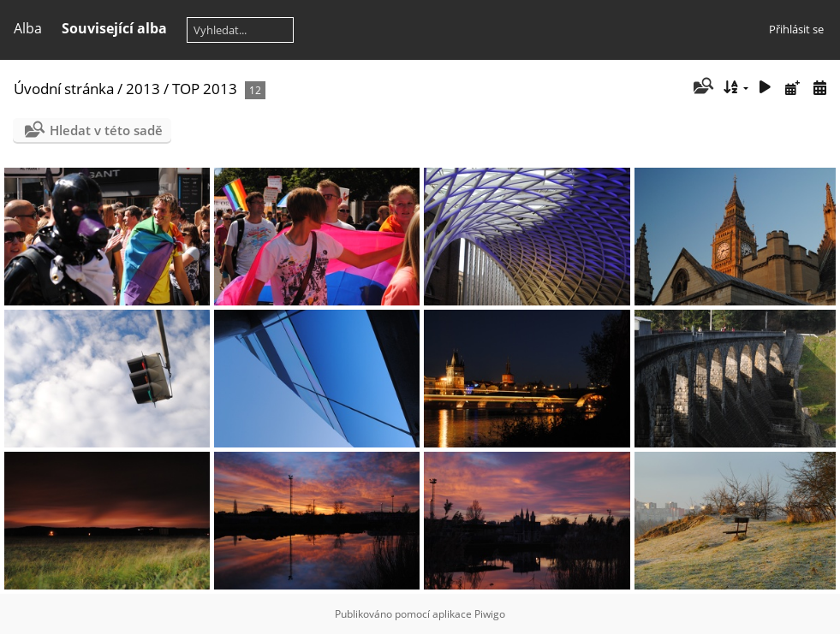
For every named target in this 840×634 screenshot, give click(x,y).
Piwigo (490, 614)
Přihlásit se (796, 29)
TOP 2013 (205, 89)
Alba (28, 28)
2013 (143, 89)
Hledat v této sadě (106, 130)
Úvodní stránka (64, 89)
